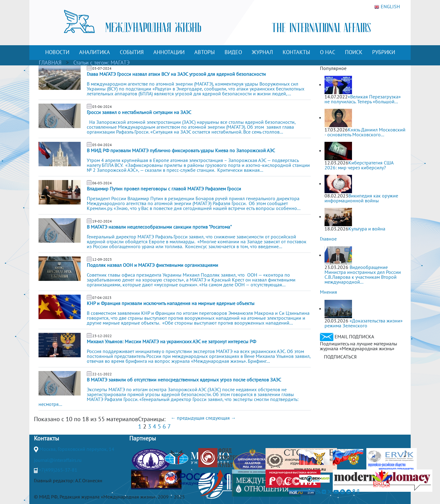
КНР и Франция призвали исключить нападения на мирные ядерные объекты (171, 303)
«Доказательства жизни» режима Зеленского (364, 323)
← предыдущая (188, 418)
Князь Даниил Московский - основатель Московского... (365, 132)
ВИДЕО (233, 52)
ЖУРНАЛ (262, 52)
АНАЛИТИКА (95, 52)
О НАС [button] (328, 52)
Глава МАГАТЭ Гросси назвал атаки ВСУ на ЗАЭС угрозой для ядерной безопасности (176, 74)
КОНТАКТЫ (296, 52)
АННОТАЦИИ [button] (169, 52)
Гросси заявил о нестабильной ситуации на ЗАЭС (139, 112)
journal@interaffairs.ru (58, 460)
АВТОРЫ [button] (205, 52)
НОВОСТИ (57, 52)
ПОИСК (354, 52)
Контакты (46, 438)
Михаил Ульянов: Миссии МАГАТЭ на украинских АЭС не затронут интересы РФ (171, 341)
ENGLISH (387, 7)
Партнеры (143, 438)
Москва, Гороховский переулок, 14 (77, 449)
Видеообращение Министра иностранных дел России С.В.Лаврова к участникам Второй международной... (363, 274)
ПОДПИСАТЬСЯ (340, 357)
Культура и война (367, 229)
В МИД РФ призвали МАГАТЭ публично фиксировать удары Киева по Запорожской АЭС (181, 150)
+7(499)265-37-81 (58, 470)
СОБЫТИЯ (132, 52)
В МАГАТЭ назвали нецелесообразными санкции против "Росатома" (159, 227)
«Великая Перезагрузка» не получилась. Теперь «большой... (363, 99)
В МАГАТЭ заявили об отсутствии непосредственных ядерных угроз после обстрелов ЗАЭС (184, 380)
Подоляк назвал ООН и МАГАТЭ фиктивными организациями (152, 265)
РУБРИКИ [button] (384, 52)
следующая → (221, 418)
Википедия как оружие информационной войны (361, 198)
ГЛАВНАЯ (50, 63)
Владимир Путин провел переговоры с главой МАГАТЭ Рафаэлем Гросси (164, 189)
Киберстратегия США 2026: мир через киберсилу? (359, 165)
